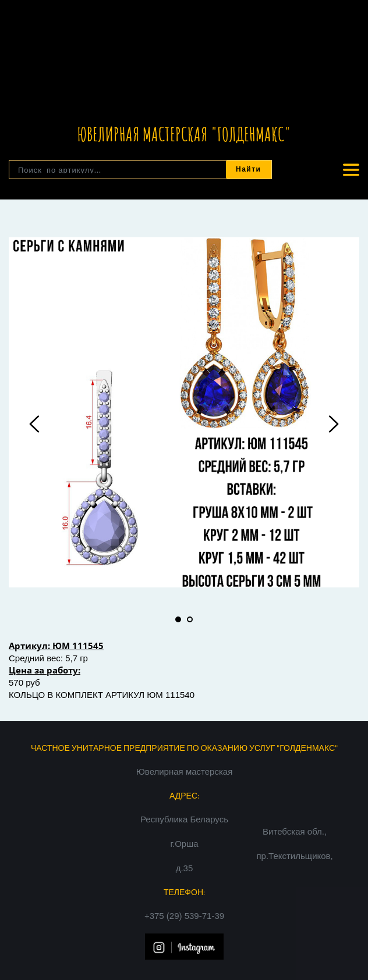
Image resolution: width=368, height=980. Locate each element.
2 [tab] (190, 619)
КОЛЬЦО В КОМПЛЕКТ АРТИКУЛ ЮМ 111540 (102, 695)
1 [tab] (178, 619)
